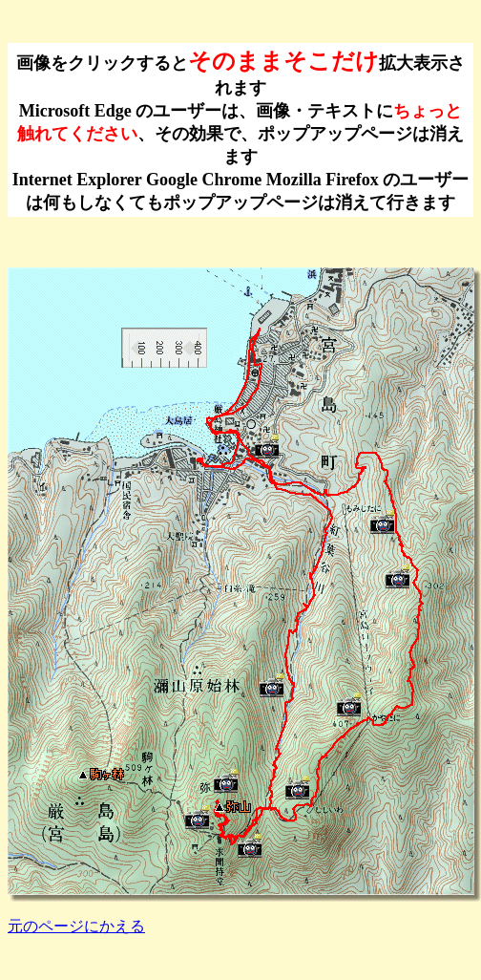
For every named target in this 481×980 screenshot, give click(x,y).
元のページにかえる (76, 926)
